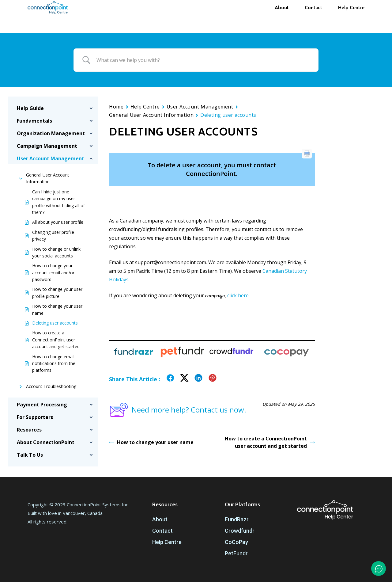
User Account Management (200, 107)
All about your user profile (58, 222)
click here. (238, 295)
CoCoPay (236, 542)
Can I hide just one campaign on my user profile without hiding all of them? (58, 202)
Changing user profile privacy (53, 236)
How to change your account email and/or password (53, 272)
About (160, 519)
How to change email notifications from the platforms (54, 363)
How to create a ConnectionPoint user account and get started (56, 340)
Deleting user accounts (55, 323)
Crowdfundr (240, 531)
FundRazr (237, 519)
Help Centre (145, 107)
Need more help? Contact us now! (178, 410)
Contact (162, 531)
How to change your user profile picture (57, 293)
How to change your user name (57, 309)
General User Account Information (48, 178)
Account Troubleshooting (51, 386)
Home (116, 107)
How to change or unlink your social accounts (56, 252)
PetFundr (236, 553)
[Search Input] (204, 60)
